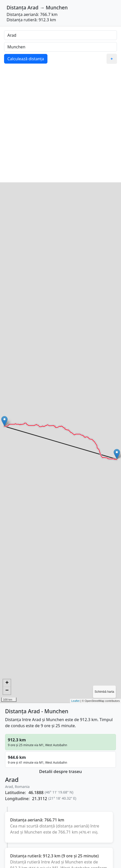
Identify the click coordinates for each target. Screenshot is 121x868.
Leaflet (75, 701)
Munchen (57, 7)
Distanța (16, 7)
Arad (33, 7)
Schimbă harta (104, 692)
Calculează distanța (26, 59)
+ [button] (7, 683)
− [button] (7, 691)
